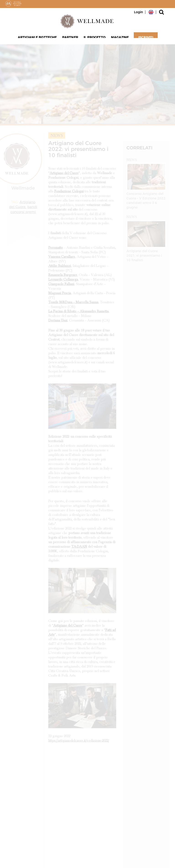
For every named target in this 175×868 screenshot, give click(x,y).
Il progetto (94, 39)
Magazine (118, 39)
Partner (71, 39)
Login (138, 12)
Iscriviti (143, 39)
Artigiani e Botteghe (39, 39)
